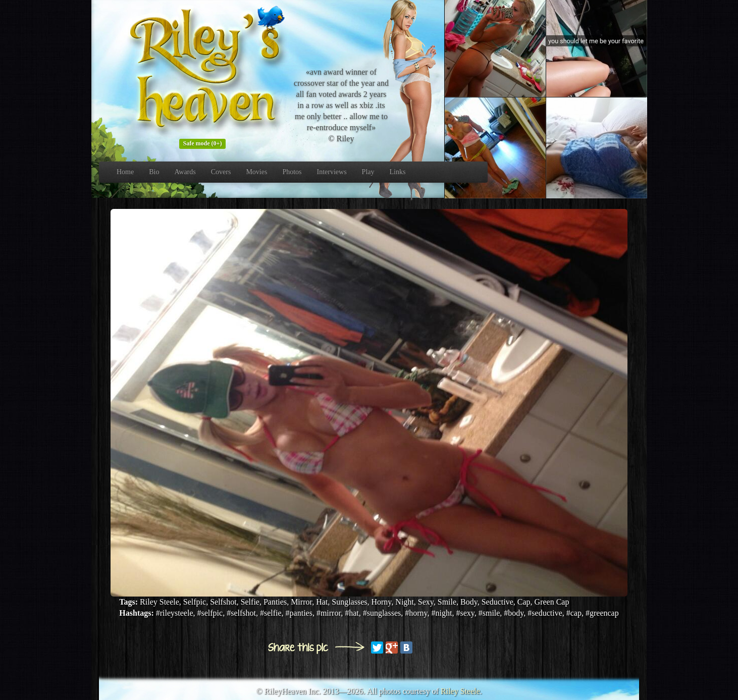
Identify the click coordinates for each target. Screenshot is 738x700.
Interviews (332, 172)
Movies (256, 172)
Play (368, 172)
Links (398, 172)
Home (125, 172)
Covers (221, 172)
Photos (292, 172)
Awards (185, 172)
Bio (154, 172)
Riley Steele (460, 691)
